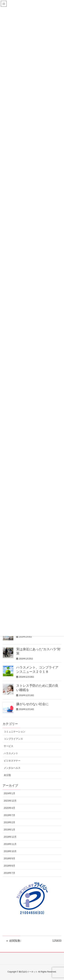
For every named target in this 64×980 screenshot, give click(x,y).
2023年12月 (10, 801)
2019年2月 (9, 822)
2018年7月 (9, 873)
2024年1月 (9, 793)
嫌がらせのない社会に (32, 704)
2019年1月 (9, 830)
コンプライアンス (13, 739)
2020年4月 (9, 808)
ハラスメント (11, 753)
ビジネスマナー (12, 761)
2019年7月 (9, 815)
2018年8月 (9, 866)
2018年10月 (10, 851)
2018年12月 (10, 837)
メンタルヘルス (12, 768)
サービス (9, 746)
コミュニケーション (15, 732)
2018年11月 (10, 844)
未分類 (7, 775)
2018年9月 (9, 858)
